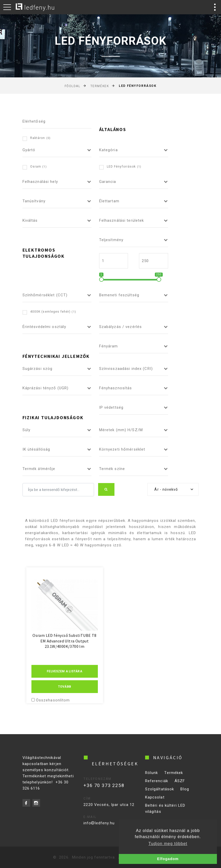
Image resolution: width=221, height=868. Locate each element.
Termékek (100, 86)
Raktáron (37, 138)
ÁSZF (180, 785)
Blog (185, 793)
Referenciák (157, 785)
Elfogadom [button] (168, 859)
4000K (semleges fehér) (49, 312)
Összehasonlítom (53, 700)
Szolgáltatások (160, 793)
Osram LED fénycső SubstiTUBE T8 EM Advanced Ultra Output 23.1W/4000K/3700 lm (64, 641)
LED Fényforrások (120, 167)
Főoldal (73, 86)
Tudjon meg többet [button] (168, 844)
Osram (35, 167)
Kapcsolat (155, 801)
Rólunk (152, 777)
